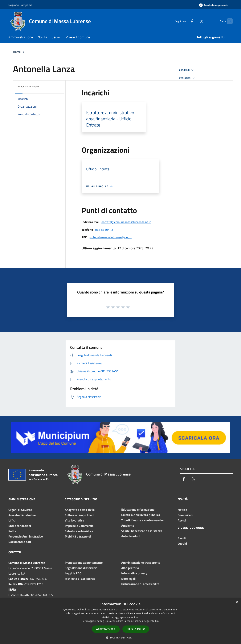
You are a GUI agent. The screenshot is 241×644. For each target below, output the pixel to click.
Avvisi (182, 520)
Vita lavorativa (74, 520)
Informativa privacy (134, 573)
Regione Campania (20, 5)
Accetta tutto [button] (106, 629)
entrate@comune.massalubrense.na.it (126, 222)
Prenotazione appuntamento (84, 563)
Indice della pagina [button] (29, 87)
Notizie (182, 510)
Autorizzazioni (131, 536)
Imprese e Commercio (79, 526)
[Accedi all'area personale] (213, 5)
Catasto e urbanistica (79, 531)
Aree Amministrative (22, 515)
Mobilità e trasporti (78, 536)
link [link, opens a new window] (157, 621)
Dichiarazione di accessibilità (140, 584)
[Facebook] (185, 21)
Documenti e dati (20, 542)
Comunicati (185, 515)
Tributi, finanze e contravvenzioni (143, 520)
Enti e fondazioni (20, 526)
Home (17, 52)
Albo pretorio (130, 568)
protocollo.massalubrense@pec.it (110, 237)
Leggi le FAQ (73, 573)
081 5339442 (104, 230)
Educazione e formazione (138, 509)
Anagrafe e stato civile (80, 510)
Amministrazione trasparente (141, 563)
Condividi (187, 70)
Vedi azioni (188, 78)
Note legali (128, 579)
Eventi (182, 538)
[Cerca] (228, 21)
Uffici (12, 520)
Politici (13, 531)
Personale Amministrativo (26, 536)
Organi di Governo (20, 510)
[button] (120, 638)
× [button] (237, 602)
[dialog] (120, 621)
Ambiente (128, 526)
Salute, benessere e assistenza (142, 531)
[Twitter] (194, 21)
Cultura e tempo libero (80, 515)
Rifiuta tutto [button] (136, 629)
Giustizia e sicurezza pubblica (141, 515)
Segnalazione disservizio (81, 568)
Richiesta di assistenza (80, 579)
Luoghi (182, 543)
